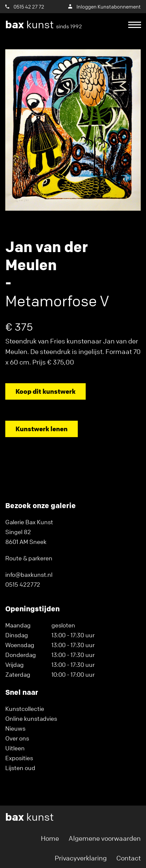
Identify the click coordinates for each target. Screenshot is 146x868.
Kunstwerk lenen (42, 429)
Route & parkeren (29, 558)
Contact (129, 858)
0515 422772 (23, 584)
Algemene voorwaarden (105, 838)
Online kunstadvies (31, 718)
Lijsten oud (20, 768)
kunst (44, 25)
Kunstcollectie (25, 709)
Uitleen (15, 748)
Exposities (19, 758)
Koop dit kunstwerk (45, 391)
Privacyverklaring (81, 858)
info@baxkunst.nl (29, 575)
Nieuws (15, 728)
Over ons (17, 738)
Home (50, 838)
